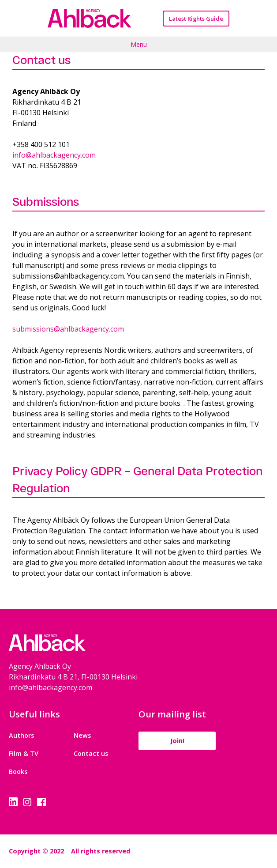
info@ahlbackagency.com (54, 155)
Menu (139, 44)
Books (18, 772)
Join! (177, 741)
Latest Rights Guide (196, 19)
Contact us (91, 753)
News (82, 735)
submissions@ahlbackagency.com (68, 329)
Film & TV (24, 753)
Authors (21, 735)
